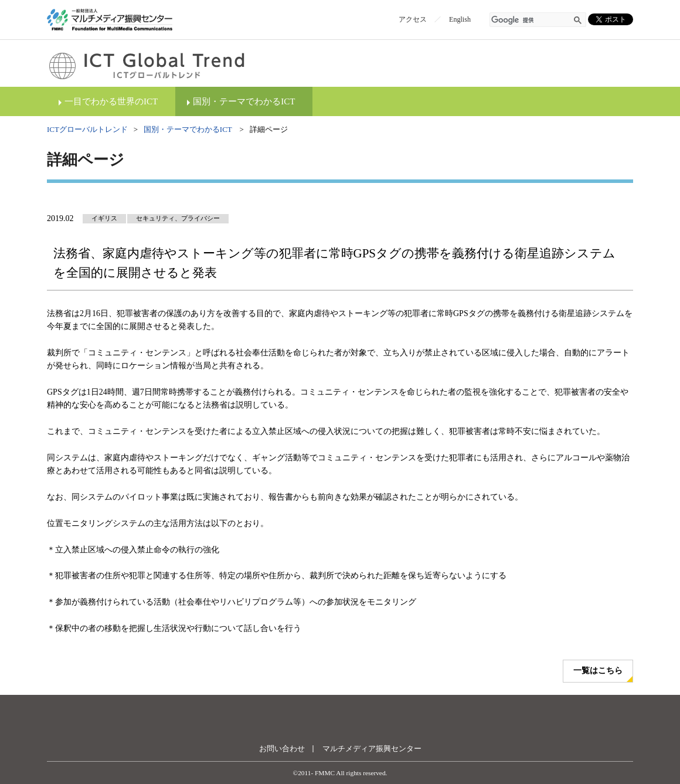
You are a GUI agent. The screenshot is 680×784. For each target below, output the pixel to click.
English (460, 19)
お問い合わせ (282, 749)
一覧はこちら (598, 671)
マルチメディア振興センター (372, 749)
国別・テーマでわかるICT (244, 101)
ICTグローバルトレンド (87, 129)
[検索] (531, 21)
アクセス (413, 19)
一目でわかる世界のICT (111, 101)
